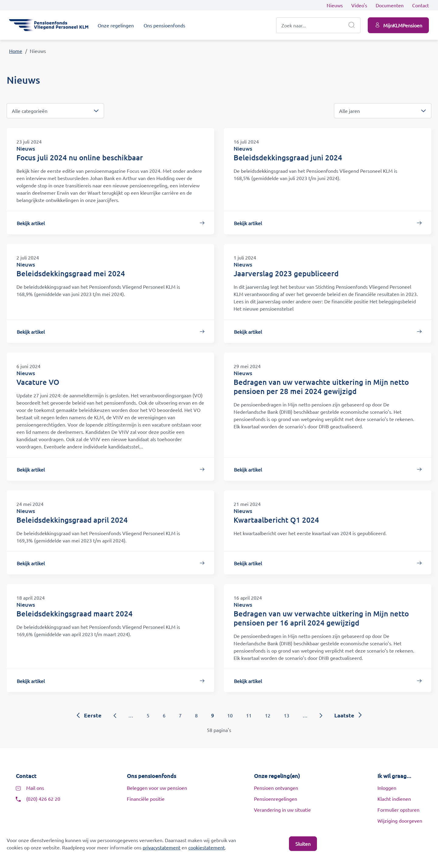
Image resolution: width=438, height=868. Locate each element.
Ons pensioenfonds (164, 25)
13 (287, 715)
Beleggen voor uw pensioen (157, 788)
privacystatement (162, 847)
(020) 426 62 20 (43, 799)
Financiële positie (146, 799)
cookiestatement (207, 847)
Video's (359, 5)
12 (268, 715)
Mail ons (35, 788)
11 (249, 715)
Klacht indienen (394, 799)
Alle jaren (349, 111)
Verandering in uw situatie (282, 810)
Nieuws (335, 5)
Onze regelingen (116, 25)
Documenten (390, 5)
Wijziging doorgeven (400, 821)
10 (230, 715)
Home (16, 51)
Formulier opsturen (398, 810)
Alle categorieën (30, 111)
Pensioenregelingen (276, 799)
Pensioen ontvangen (276, 788)
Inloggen (387, 788)
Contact (421, 5)
